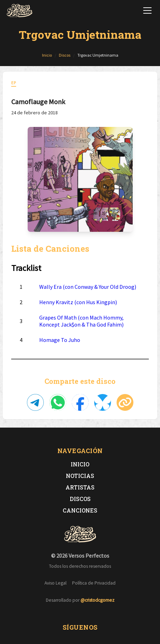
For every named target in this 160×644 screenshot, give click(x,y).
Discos (80, 499)
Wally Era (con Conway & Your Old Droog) (88, 287)
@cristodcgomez (98, 600)
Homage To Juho (60, 340)
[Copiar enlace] (125, 402)
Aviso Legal (55, 583)
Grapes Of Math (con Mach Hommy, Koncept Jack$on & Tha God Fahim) (81, 321)
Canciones (80, 510)
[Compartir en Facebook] (80, 402)
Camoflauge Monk (38, 102)
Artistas (80, 487)
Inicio (80, 464)
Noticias (80, 476)
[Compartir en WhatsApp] (58, 402)
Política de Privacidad (94, 583)
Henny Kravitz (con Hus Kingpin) (78, 302)
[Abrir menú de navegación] (147, 10)
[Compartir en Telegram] (35, 402)
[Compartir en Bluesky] (103, 402)
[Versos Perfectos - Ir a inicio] (20, 10)
